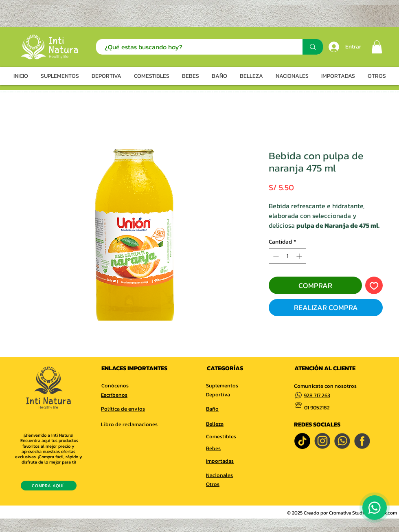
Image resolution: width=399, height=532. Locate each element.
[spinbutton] (287, 256)
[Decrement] (275, 256)
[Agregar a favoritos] (374, 285)
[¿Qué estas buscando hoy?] (195, 47)
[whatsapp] (342, 441)
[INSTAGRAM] (322, 441)
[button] (377, 47)
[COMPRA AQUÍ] (49, 486)
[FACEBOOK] (362, 441)
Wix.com (388, 513)
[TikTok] (302, 441)
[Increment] (300, 256)
